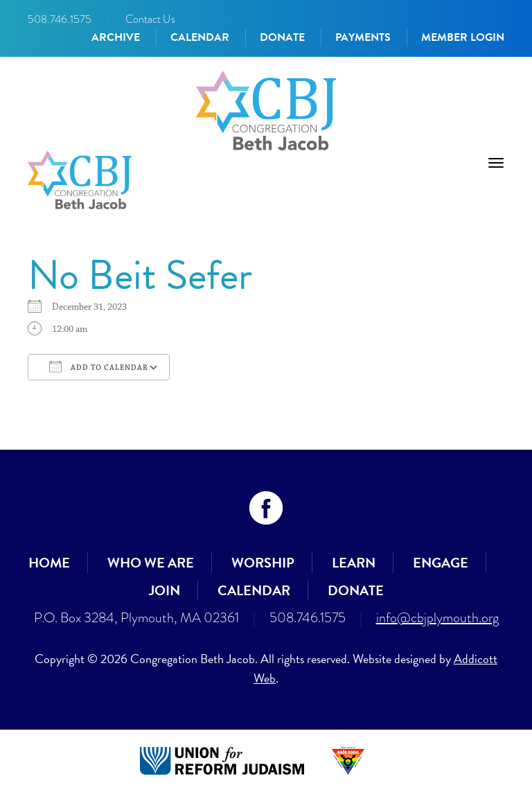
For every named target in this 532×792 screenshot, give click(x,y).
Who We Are (151, 563)
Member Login (463, 37)
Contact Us (150, 19)
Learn (354, 563)
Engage (441, 563)
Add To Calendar (99, 367)
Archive (116, 37)
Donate (282, 37)
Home (49, 563)
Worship (263, 563)
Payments (363, 37)
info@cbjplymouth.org (437, 618)
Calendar (200, 37)
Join (165, 590)
